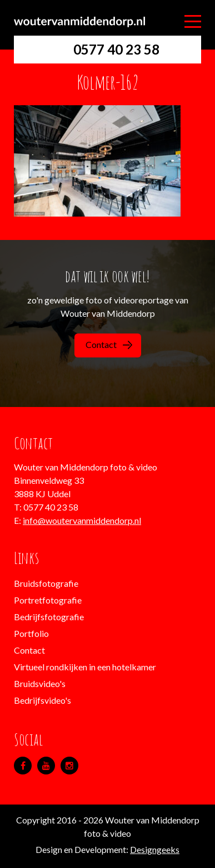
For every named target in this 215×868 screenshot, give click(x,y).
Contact (109, 344)
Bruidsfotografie (46, 583)
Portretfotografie (48, 600)
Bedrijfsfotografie (49, 617)
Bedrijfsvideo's (42, 700)
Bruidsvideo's (40, 683)
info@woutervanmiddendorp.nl (82, 520)
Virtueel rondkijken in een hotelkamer (85, 667)
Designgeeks (155, 849)
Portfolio (31, 633)
